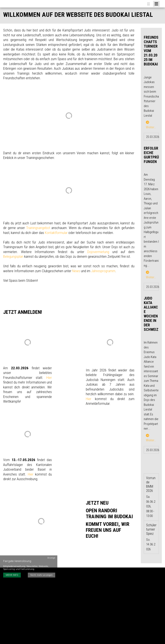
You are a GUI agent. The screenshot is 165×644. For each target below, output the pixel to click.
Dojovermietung (98, 252)
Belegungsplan (13, 256)
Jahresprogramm (103, 271)
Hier (49, 378)
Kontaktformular (56, 233)
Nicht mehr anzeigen (42, 575)
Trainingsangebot (38, 228)
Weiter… (151, 125)
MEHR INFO (12, 575)
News (76, 271)
